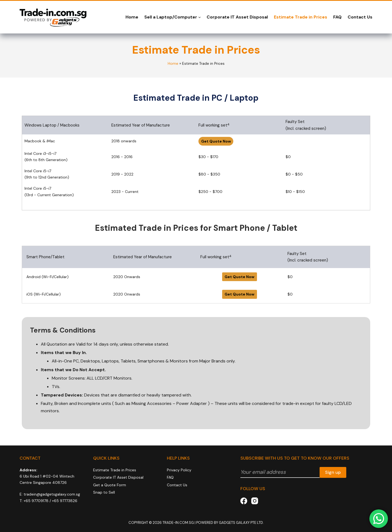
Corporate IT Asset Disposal (237, 17)
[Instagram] (255, 501)
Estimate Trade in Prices (301, 17)
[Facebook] (244, 501)
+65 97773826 (65, 501)
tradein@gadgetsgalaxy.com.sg (52, 494)
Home (132, 17)
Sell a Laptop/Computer (172, 17)
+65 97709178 (36, 501)
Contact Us (360, 17)
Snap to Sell (104, 492)
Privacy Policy (179, 470)
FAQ (337, 17)
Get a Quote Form (110, 485)
